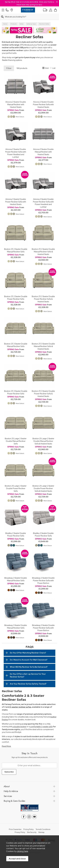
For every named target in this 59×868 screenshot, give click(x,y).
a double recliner (19, 727)
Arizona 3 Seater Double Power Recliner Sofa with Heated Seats (16, 202)
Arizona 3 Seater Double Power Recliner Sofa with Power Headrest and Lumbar (43, 203)
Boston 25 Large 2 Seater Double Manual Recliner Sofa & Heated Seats (43, 441)
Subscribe (9, 772)
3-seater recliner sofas (20, 707)
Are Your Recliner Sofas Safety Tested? (28, 684)
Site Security (32, 832)
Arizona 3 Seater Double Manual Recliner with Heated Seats (43, 152)
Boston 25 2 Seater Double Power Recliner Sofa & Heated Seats (43, 299)
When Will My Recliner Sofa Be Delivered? (29, 667)
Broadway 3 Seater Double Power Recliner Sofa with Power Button (43, 628)
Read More (6, 746)
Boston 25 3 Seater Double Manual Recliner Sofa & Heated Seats (43, 346)
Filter (9, 68)
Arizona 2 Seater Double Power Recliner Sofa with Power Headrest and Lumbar (16, 153)
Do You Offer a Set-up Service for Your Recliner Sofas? (28, 675)
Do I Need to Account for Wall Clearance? (29, 660)
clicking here (22, 851)
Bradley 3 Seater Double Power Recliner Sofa (43, 534)
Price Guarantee (15, 829)
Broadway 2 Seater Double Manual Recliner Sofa (16, 579)
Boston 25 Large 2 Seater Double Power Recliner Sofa (16, 488)
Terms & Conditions (43, 829)
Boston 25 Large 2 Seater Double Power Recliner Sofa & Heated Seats (43, 488)
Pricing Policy (29, 829)
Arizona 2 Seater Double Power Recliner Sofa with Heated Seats (43, 104)
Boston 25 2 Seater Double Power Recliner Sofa (16, 298)
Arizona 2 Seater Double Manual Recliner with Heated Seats (16, 104)
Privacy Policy (20, 832)
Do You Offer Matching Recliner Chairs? (28, 653)
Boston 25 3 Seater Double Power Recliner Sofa (16, 392)
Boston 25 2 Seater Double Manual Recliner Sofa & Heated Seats (43, 252)
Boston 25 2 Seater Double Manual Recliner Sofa (16, 250)
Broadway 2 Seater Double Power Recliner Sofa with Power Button (43, 580)
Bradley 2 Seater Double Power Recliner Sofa (16, 534)
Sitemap (41, 832)
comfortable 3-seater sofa (41, 727)
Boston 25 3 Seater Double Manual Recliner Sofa (16, 345)
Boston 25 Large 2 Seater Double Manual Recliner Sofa (16, 441)
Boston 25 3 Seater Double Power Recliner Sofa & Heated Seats (43, 394)
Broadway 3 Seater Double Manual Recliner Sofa (16, 627)
